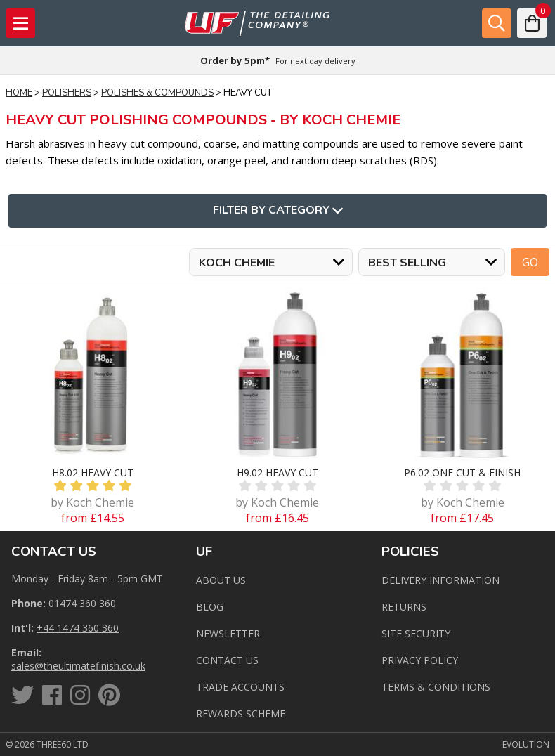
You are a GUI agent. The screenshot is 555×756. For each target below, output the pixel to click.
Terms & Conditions (436, 687)
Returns (404, 607)
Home (19, 93)
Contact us (227, 660)
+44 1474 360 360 (78, 628)
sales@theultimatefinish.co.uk (78, 666)
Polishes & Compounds (157, 93)
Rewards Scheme (241, 713)
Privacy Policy (420, 660)
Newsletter (228, 633)
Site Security (416, 633)
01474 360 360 (82, 603)
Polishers (67, 93)
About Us (221, 580)
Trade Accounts (240, 687)
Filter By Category (278, 211)
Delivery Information (440, 580)
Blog (210, 607)
